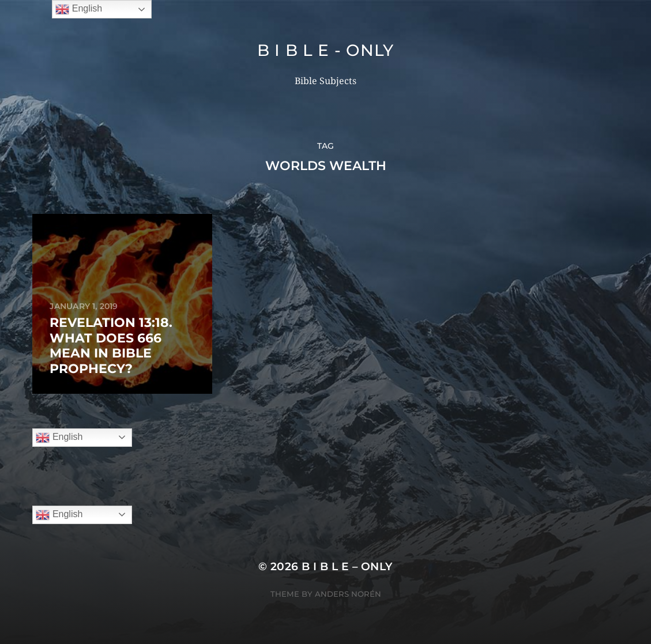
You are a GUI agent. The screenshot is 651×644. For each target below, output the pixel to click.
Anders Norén (348, 594)
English (59, 438)
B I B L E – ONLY (347, 566)
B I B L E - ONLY (325, 50)
